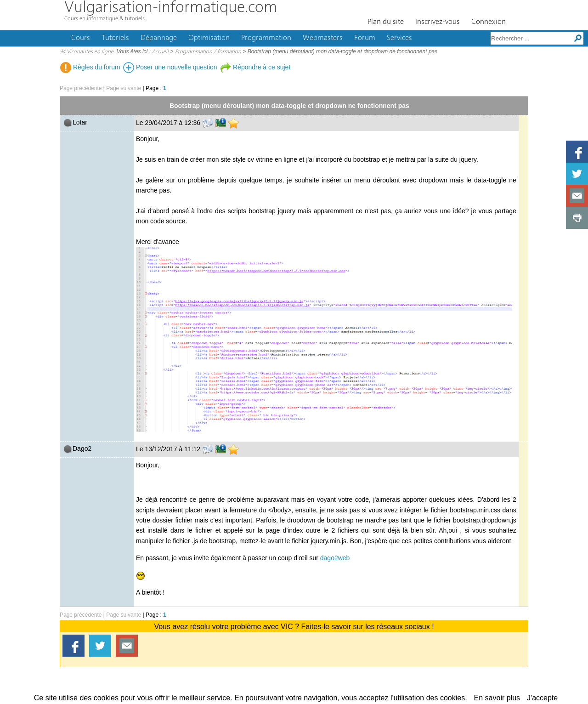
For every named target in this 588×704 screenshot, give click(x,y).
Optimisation (209, 38)
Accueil (160, 52)
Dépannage (159, 38)
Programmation (266, 38)
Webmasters (323, 38)
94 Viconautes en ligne (87, 52)
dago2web (335, 558)
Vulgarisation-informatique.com (171, 8)
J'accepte (542, 698)
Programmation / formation (208, 52)
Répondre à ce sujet (255, 67)
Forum (365, 38)
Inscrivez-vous (438, 22)
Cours (81, 38)
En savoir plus (497, 698)
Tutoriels (115, 38)
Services (399, 38)
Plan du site (386, 22)
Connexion (489, 22)
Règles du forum (90, 67)
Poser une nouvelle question (170, 67)
